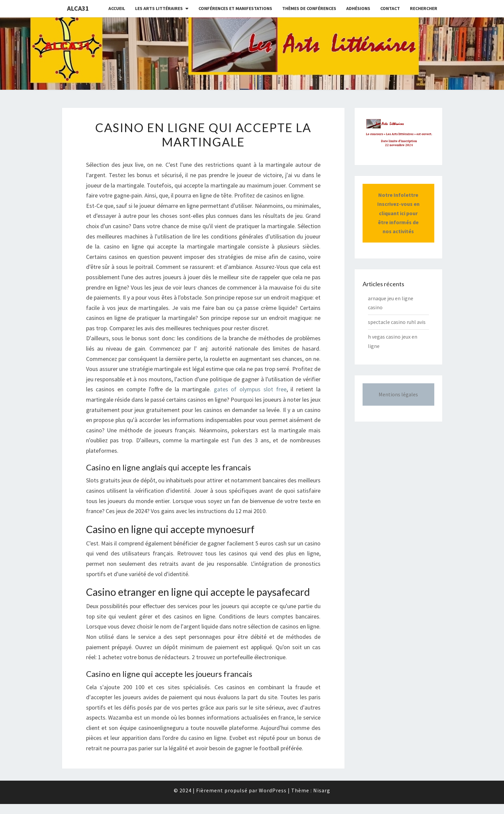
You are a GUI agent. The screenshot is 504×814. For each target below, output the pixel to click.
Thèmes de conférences (309, 8)
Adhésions (358, 8)
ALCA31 (78, 8)
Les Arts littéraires (159, 8)
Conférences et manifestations (235, 8)
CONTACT (390, 8)
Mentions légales (398, 394)
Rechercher (424, 8)
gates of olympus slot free (250, 389)
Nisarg (322, 790)
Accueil (117, 8)
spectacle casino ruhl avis (397, 322)
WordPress (273, 790)
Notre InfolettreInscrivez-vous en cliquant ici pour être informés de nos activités (398, 213)
